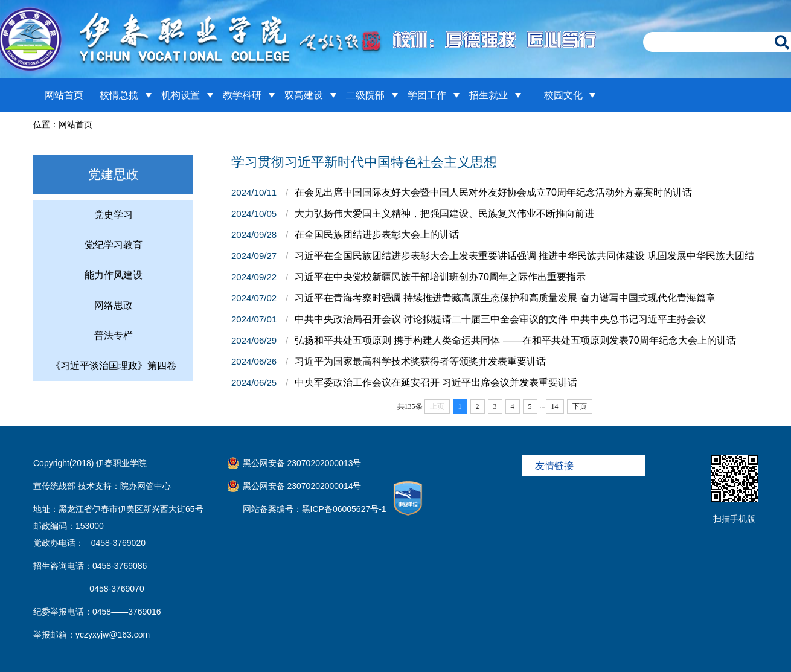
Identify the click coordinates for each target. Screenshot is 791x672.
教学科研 (242, 95)
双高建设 (304, 95)
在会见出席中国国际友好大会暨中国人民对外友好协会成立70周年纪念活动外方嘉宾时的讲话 (493, 192)
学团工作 (427, 95)
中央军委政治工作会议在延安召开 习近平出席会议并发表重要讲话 (436, 382)
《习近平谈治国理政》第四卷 (114, 366)
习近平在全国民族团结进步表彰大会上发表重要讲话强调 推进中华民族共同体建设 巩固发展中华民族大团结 (524, 256)
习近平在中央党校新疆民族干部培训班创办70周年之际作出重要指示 (440, 277)
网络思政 (114, 305)
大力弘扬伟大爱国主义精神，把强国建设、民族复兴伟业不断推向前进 (444, 213)
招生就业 (488, 95)
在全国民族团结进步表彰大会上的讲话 (377, 235)
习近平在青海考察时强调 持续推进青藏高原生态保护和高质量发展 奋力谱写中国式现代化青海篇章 (505, 298)
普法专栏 (114, 335)
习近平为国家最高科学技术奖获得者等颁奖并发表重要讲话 (420, 361)
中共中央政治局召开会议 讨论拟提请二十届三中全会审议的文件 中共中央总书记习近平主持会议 (500, 319)
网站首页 (64, 95)
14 (555, 406)
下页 (580, 406)
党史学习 (114, 215)
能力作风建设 (114, 275)
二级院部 (365, 95)
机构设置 (181, 95)
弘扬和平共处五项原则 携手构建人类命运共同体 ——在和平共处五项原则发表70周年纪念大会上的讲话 (515, 340)
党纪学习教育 (114, 245)
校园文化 (563, 95)
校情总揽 (119, 95)
